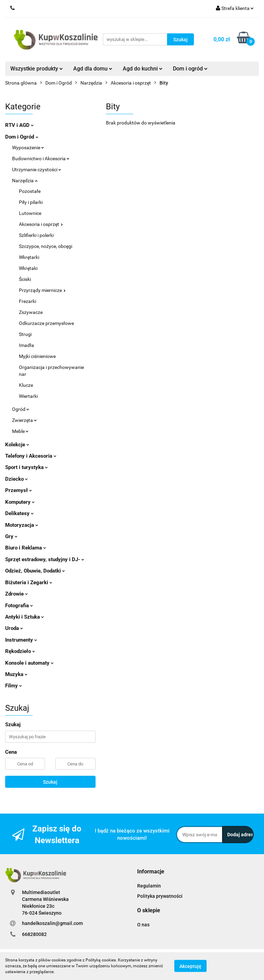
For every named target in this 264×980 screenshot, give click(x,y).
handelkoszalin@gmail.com (52, 923)
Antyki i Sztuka (25, 617)
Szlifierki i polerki (36, 235)
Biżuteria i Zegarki (29, 582)
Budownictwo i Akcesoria (41, 159)
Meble (20, 431)
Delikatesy (19, 513)
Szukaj (50, 782)
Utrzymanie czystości (37, 170)
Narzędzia (25, 181)
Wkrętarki (29, 257)
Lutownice (30, 213)
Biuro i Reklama (26, 548)
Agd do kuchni (143, 69)
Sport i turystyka (26, 467)
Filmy (14, 686)
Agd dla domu (93, 69)
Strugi (25, 334)
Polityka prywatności (160, 896)
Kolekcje (17, 445)
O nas (143, 925)
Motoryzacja (22, 525)
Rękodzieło (20, 651)
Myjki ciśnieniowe (37, 356)
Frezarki (27, 301)
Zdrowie (16, 594)
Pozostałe (30, 191)
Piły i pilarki (31, 202)
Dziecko (16, 479)
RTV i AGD (19, 125)
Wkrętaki (28, 268)
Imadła (26, 345)
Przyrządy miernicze (42, 290)
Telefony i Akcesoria (31, 456)
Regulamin (149, 886)
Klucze (26, 385)
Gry (11, 536)
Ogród (21, 409)
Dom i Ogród (22, 137)
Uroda (14, 628)
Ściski (25, 279)
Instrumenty (21, 640)
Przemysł (19, 490)
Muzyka (16, 674)
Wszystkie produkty (37, 69)
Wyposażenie (28, 148)
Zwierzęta (24, 420)
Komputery (20, 502)
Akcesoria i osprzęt (41, 224)
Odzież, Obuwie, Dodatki (35, 571)
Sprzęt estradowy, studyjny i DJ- (45, 559)
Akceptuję (190, 966)
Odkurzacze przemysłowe (46, 323)
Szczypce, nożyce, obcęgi (46, 246)
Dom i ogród (190, 69)
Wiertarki (28, 396)
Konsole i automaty (29, 663)
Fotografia (19, 606)
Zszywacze (31, 312)
